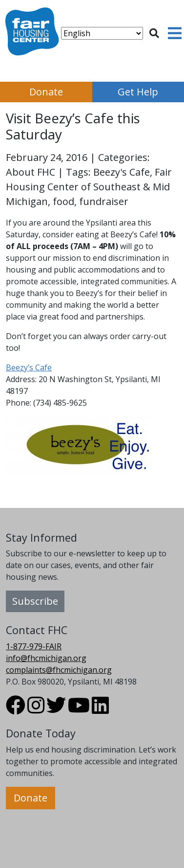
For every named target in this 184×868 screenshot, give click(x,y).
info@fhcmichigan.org (46, 658)
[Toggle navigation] (175, 33)
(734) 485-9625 (60, 403)
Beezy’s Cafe (29, 367)
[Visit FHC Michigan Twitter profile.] (56, 709)
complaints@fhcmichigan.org (59, 670)
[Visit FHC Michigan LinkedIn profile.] (100, 709)
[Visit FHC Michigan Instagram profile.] (36, 709)
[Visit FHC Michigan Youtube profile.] (79, 709)
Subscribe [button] (35, 601)
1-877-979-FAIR (34, 646)
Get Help (138, 92)
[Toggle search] (154, 33)
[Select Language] (102, 33)
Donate (46, 92)
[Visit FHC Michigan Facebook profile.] (16, 709)
